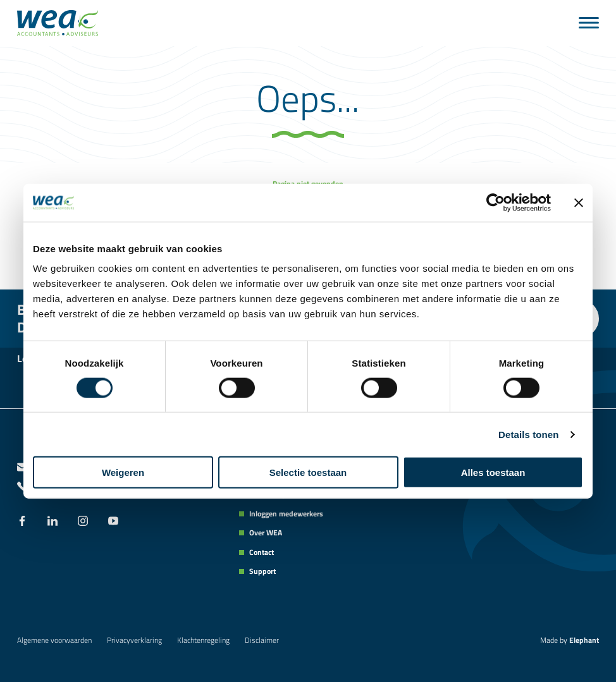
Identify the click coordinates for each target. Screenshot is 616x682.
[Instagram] (83, 522)
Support (262, 571)
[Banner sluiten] (579, 202)
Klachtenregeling (203, 640)
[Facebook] (22, 522)
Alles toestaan (493, 472)
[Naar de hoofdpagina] (58, 23)
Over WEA (266, 533)
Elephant (584, 640)
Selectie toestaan (308, 472)
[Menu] (589, 23)
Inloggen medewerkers (286, 514)
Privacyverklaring (134, 640)
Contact (262, 552)
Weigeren (123, 472)
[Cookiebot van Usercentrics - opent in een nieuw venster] (496, 202)
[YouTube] (113, 522)
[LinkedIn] (52, 522)
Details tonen (528, 434)
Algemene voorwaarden (54, 640)
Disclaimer (262, 640)
